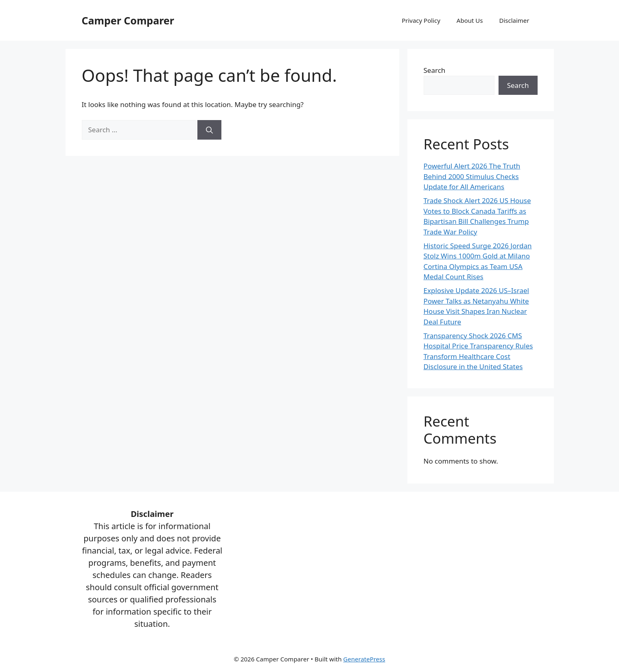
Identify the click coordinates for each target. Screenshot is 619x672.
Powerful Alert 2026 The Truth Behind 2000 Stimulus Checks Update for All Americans (472, 176)
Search (435, 70)
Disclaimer (514, 20)
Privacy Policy (421, 20)
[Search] (209, 130)
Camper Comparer (128, 20)
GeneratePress (364, 659)
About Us (470, 20)
